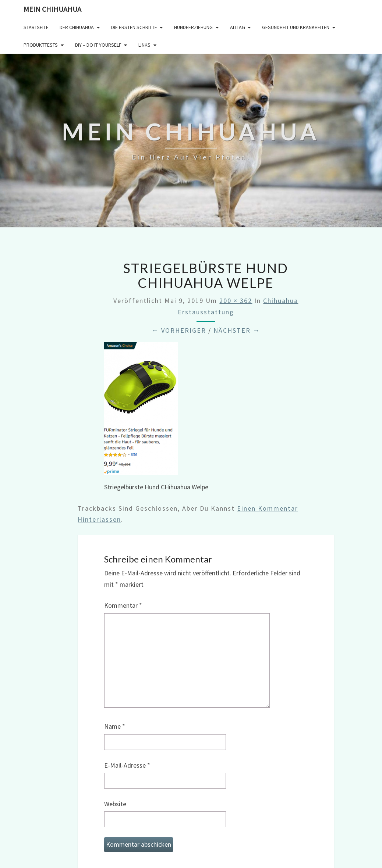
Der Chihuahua (77, 27)
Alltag (238, 27)
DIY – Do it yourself (98, 45)
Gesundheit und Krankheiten (296, 27)
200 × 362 (236, 301)
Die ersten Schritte (134, 27)
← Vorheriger (179, 330)
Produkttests (41, 45)
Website (115, 804)
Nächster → (237, 330)
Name (115, 726)
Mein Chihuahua (52, 9)
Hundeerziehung (193, 27)
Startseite (36, 27)
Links (144, 45)
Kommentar (123, 605)
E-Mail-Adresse (127, 765)
